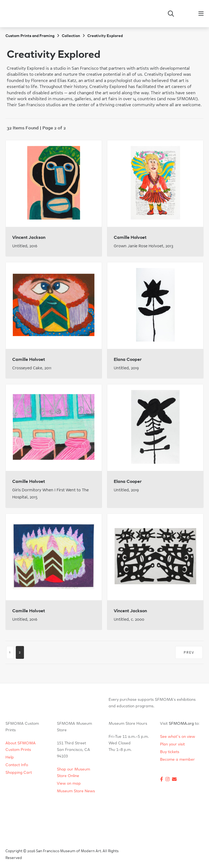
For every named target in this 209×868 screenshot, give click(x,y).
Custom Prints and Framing (30, 36)
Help (10, 757)
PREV (189, 653)
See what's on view (178, 737)
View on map (69, 784)
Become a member (177, 760)
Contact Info (17, 765)
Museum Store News (76, 791)
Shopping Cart (19, 773)
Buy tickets (170, 752)
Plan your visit (172, 744)
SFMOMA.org (181, 724)
